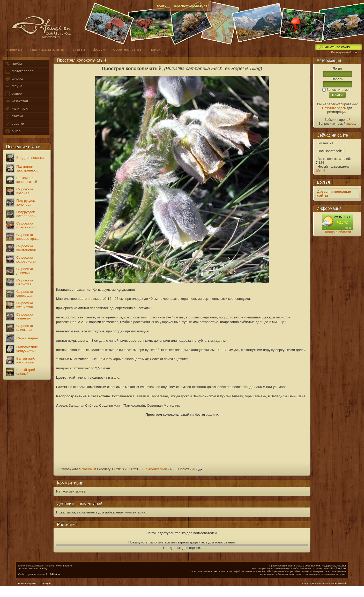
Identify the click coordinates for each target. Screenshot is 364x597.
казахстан (16, 101)
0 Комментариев (154, 469)
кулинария (17, 109)
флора (14, 79)
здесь (351, 124)
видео (13, 94)
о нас (12, 131)
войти (162, 6)
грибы (13, 64)
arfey (44, 568)
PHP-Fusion (53, 574)
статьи (14, 116)
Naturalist (89, 469)
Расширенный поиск (345, 52)
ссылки (14, 124)
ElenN (320, 170)
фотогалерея (19, 71)
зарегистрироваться (190, 6)
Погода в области (337, 232)
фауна (13, 86)
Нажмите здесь (334, 108)
